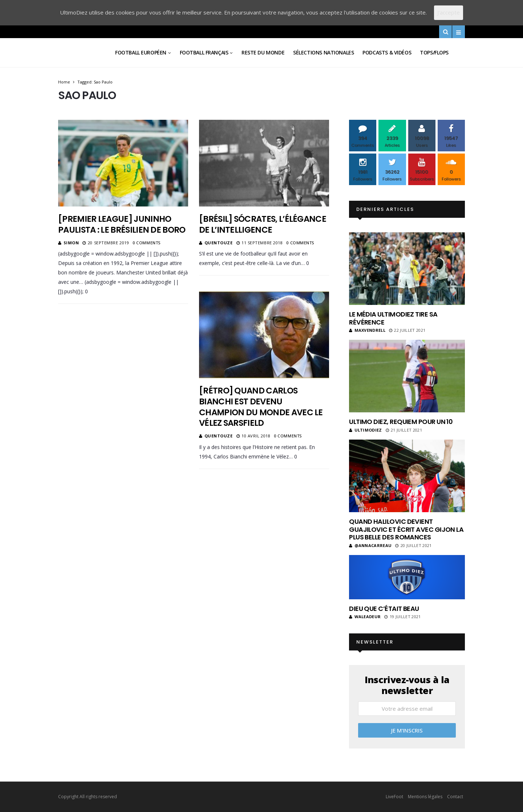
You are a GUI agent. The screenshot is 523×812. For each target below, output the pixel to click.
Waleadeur (365, 617)
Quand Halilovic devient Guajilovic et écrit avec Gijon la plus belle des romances (406, 529)
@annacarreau (370, 545)
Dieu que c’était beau (384, 609)
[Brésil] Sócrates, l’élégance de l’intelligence (263, 224)
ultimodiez (366, 430)
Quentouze (219, 243)
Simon (71, 243)
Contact (455, 797)
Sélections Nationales (323, 52)
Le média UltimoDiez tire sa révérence (393, 318)
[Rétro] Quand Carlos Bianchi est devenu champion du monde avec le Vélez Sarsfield (261, 407)
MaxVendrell (367, 330)
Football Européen (141, 52)
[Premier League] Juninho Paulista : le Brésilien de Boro (122, 224)
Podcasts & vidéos (387, 52)
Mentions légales (425, 797)
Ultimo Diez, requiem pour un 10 (401, 422)
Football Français (204, 52)
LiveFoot (394, 797)
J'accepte (449, 12)
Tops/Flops (434, 52)
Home (64, 82)
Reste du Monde (263, 52)
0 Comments (147, 243)
